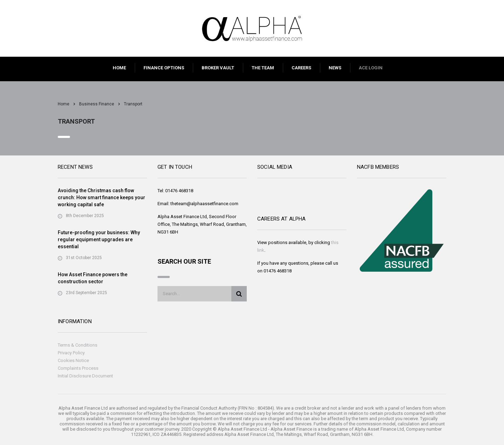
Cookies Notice (73, 360)
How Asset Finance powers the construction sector (93, 278)
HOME (119, 68)
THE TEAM (263, 68)
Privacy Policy (71, 353)
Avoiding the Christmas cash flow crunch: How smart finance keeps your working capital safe (101, 197)
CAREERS (301, 68)
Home (64, 104)
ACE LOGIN (371, 68)
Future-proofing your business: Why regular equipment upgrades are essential (99, 239)
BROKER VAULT (218, 68)
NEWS (335, 68)
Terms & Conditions (78, 345)
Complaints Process (78, 368)
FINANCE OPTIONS (164, 68)
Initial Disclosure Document (85, 376)
